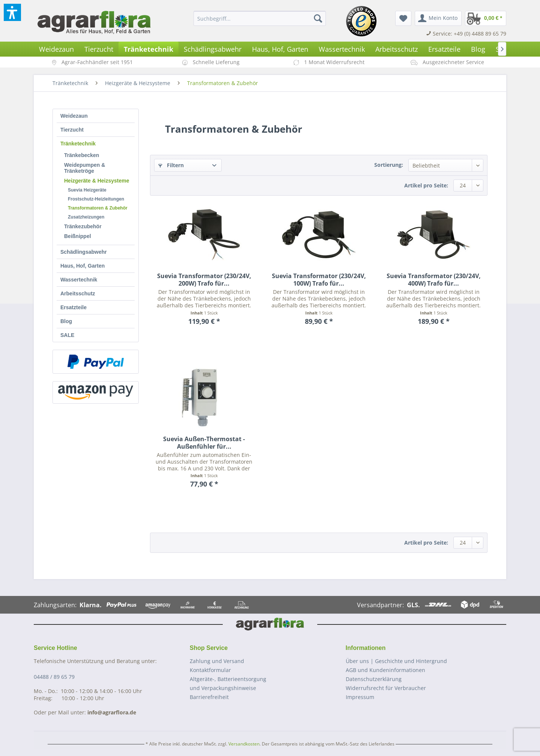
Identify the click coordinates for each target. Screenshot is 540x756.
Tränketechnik (78, 144)
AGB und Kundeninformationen (385, 670)
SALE (67, 335)
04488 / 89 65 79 (54, 677)
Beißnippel (78, 236)
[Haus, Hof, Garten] (280, 49)
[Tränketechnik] (148, 49)
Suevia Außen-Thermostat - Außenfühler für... (204, 443)
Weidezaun (74, 116)
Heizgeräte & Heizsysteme (97, 181)
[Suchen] (318, 18)
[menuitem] (260, 18)
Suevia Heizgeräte (87, 190)
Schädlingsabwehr (84, 252)
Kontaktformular (210, 670)
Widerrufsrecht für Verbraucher (386, 688)
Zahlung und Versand (217, 661)
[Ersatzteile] (444, 49)
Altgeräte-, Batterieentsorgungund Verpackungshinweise (228, 683)
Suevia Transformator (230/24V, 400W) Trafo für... (434, 280)
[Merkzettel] (403, 18)
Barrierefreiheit (209, 697)
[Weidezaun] (56, 49)
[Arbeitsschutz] (397, 49)
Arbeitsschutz (78, 293)
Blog (66, 321)
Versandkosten (244, 744)
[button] (12, 12)
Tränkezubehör (83, 226)
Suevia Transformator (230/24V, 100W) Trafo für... (319, 280)
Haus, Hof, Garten (82, 266)
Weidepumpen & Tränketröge (85, 168)
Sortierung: (389, 165)
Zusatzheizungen (86, 217)
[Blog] (478, 49)
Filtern (171, 165)
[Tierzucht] (99, 49)
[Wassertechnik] (342, 49)
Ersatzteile (73, 307)
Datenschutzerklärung (374, 679)
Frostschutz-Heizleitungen (96, 199)
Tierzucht (72, 130)
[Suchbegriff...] (260, 18)
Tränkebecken (82, 155)
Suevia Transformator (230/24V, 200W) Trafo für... (204, 280)
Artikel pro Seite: (426, 185)
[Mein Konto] (438, 18)
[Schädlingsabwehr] (213, 49)
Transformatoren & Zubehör (98, 208)
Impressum (360, 697)
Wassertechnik (79, 280)
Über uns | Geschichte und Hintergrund (396, 661)
